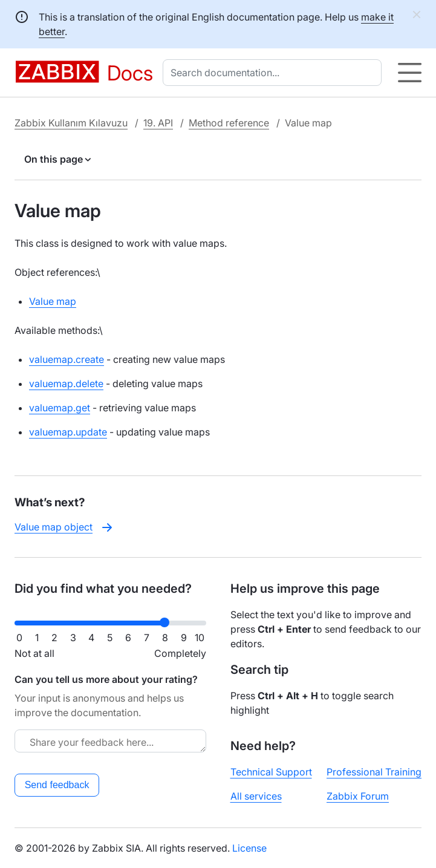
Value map (53, 301)
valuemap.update (68, 432)
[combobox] (275, 73)
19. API (158, 123)
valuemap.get (60, 408)
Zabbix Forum (358, 796)
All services (256, 796)
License (249, 848)
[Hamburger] (410, 73)
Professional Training (374, 772)
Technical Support (271, 772)
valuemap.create (67, 359)
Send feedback (57, 785)
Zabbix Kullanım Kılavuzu (71, 123)
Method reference (229, 123)
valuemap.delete (66, 383)
